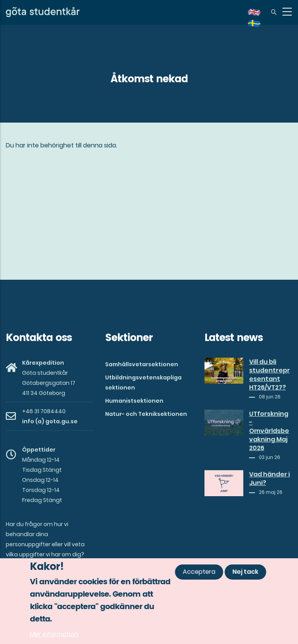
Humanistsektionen (134, 401)
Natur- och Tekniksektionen (146, 414)
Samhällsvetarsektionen (142, 364)
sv (259, 26)
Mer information (54, 634)
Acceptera (199, 572)
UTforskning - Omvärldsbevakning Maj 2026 (269, 431)
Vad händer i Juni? (269, 479)
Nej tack (245, 572)
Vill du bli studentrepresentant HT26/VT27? (269, 375)
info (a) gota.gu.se (50, 421)
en (259, 15)
